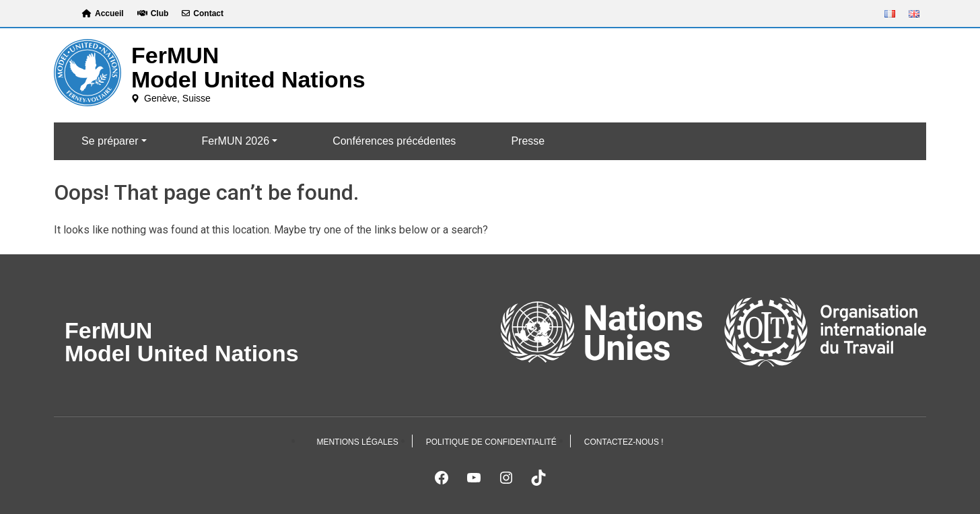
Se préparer (110, 141)
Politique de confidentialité (491, 442)
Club (153, 13)
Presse (528, 141)
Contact (203, 13)
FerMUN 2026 (236, 141)
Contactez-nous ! (624, 442)
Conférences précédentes (394, 141)
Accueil (103, 13)
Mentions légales (357, 442)
